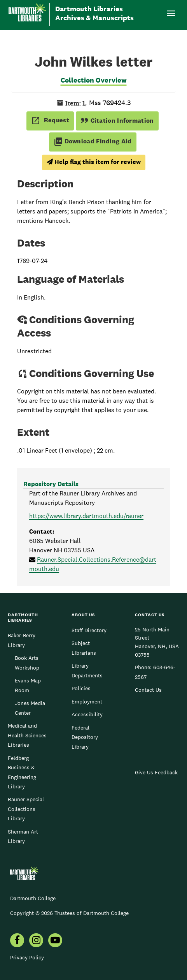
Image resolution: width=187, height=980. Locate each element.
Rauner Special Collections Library (26, 809)
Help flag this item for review (94, 162)
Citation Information (117, 121)
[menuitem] (17, 941)
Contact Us (148, 690)
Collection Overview (94, 80)
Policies (81, 688)
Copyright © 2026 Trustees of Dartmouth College (69, 913)
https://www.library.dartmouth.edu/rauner (86, 516)
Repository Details (51, 484)
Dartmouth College (33, 898)
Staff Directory (89, 630)
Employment (87, 702)
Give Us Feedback (156, 772)
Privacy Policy (27, 957)
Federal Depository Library (85, 737)
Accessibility (87, 714)
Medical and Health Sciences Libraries (27, 735)
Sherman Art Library (23, 836)
